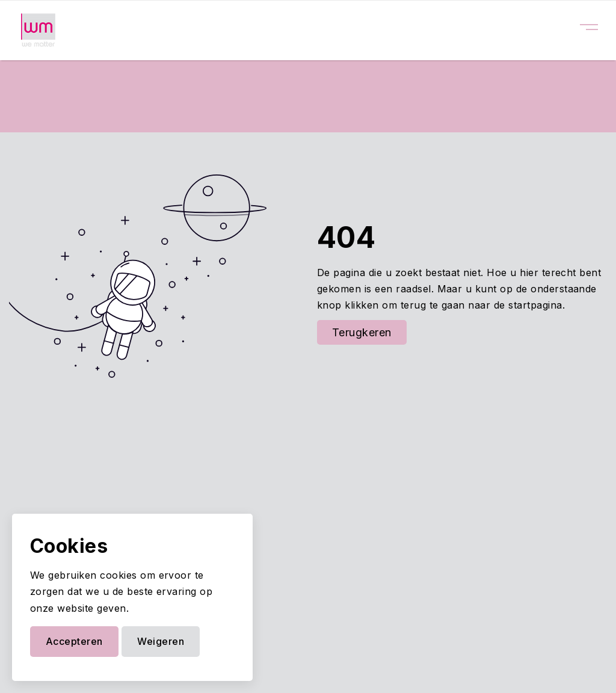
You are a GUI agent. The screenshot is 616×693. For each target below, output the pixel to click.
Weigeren (161, 641)
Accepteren (74, 641)
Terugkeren (362, 332)
